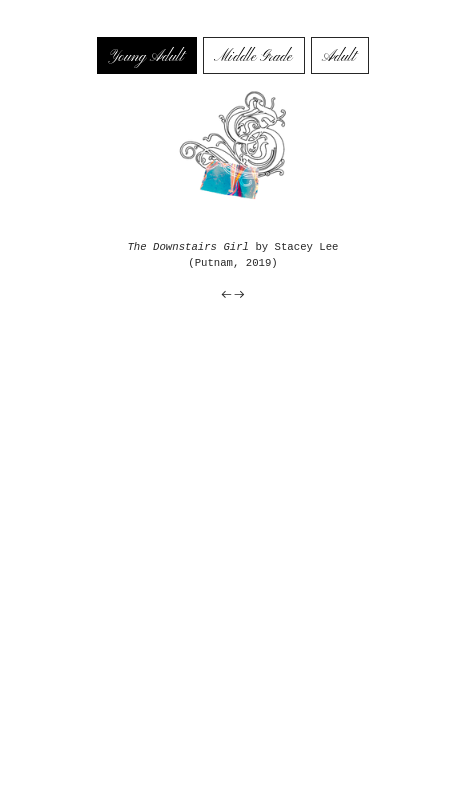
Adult (338, 57)
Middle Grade (253, 57)
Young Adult (145, 57)
